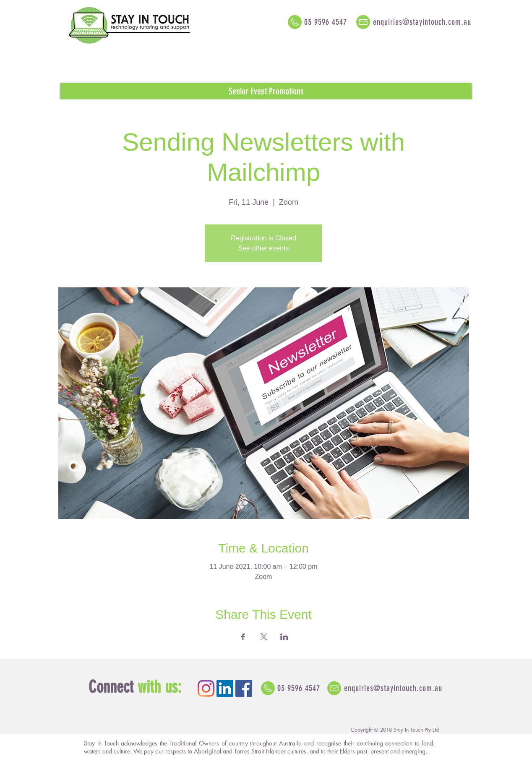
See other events (264, 248)
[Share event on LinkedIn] (284, 637)
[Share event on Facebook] (243, 637)
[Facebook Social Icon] (244, 688)
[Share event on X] (264, 637)
